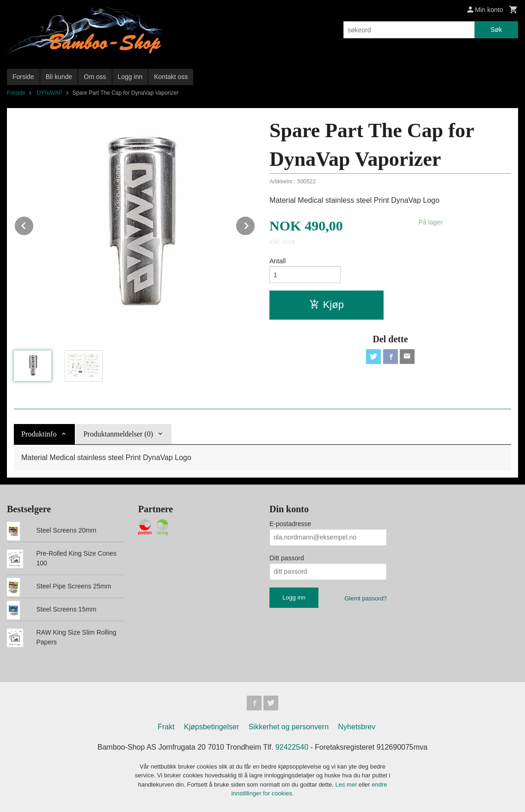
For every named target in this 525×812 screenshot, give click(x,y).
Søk (496, 30)
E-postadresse (290, 524)
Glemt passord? (366, 598)
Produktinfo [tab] (39, 434)
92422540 (292, 747)
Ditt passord (287, 558)
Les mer (347, 785)
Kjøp (327, 305)
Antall (278, 261)
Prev (34, 224)
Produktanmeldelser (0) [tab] (118, 434)
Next (255, 224)
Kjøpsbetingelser (211, 727)
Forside (23, 77)
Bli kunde (59, 77)
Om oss (95, 77)
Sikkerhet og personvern (289, 727)
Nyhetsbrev (357, 727)
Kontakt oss (171, 77)
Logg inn (130, 77)
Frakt (166, 727)
